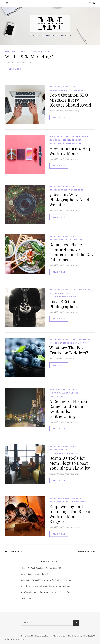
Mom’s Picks (45, 636)
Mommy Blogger (42, 52)
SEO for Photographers (63, 297)
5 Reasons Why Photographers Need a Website (71, 200)
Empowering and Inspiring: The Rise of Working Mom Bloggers (71, 514)
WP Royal (22, 639)
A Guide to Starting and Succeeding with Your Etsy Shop (46, 586)
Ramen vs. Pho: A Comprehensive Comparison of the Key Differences (71, 252)
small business (58, 396)
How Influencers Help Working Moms (70, 151)
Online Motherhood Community (68, 343)
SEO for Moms (56, 636)
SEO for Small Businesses (64, 393)
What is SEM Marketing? (29, 57)
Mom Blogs (25, 52)
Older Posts (14, 552)
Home (24, 636)
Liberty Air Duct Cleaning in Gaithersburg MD (41, 568)
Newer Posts (86, 552)
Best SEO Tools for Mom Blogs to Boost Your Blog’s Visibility (70, 463)
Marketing (11, 52)
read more (15, 69)
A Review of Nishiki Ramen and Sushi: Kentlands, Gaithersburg (68, 409)
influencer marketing (62, 136)
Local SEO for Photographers (64, 304)
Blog (37, 636)
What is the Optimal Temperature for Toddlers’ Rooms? (46, 580)
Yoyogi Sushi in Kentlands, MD (34, 574)
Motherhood (76, 90)
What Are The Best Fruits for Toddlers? (69, 350)
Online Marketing (60, 293)
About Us (31, 636)
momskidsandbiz (13, 62)
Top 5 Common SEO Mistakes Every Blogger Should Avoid (70, 100)
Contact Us (67, 636)
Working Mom (73, 143)
